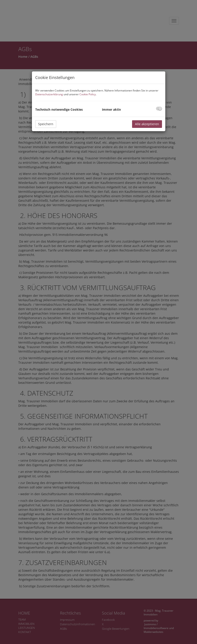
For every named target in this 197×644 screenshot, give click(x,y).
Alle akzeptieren (147, 124)
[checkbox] (159, 109)
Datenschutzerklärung (49, 94)
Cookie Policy (88, 94)
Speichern (46, 124)
